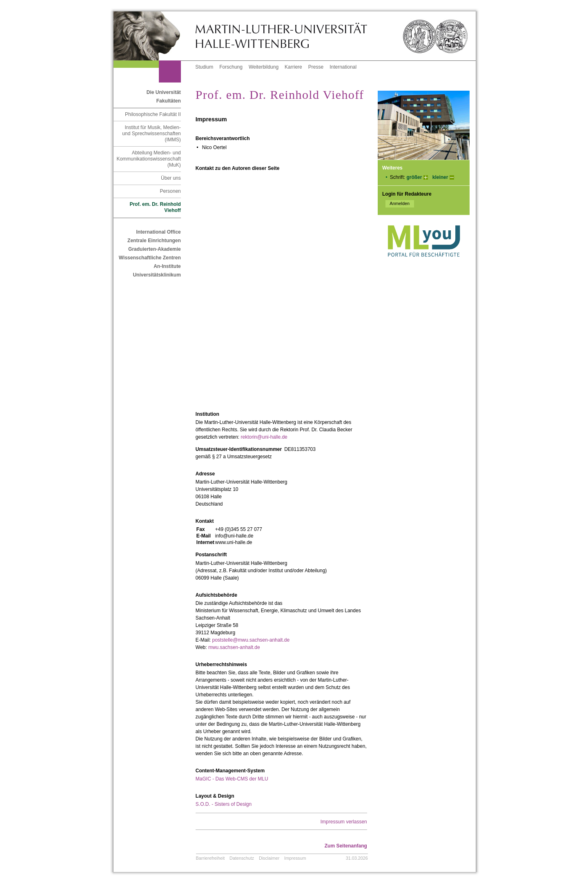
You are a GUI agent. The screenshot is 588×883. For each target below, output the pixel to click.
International (343, 67)
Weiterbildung (264, 67)
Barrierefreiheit (210, 858)
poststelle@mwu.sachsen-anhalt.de (251, 640)
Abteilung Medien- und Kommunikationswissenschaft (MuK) (148, 159)
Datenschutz (242, 858)
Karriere (293, 67)
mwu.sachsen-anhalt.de (234, 647)
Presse (316, 67)
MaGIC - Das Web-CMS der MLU (232, 779)
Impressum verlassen (344, 822)
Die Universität (164, 92)
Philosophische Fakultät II (153, 114)
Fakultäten (169, 101)
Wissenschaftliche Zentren (150, 258)
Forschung (231, 67)
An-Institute (167, 266)
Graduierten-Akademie (155, 249)
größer (414, 177)
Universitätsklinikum (157, 275)
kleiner (440, 177)
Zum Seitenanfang (346, 846)
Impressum (295, 858)
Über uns (171, 178)
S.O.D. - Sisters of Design (224, 804)
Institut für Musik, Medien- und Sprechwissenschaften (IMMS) (151, 134)
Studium (204, 67)
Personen (170, 191)
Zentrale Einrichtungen (154, 241)
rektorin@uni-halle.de (264, 437)
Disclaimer (269, 858)
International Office (158, 232)
